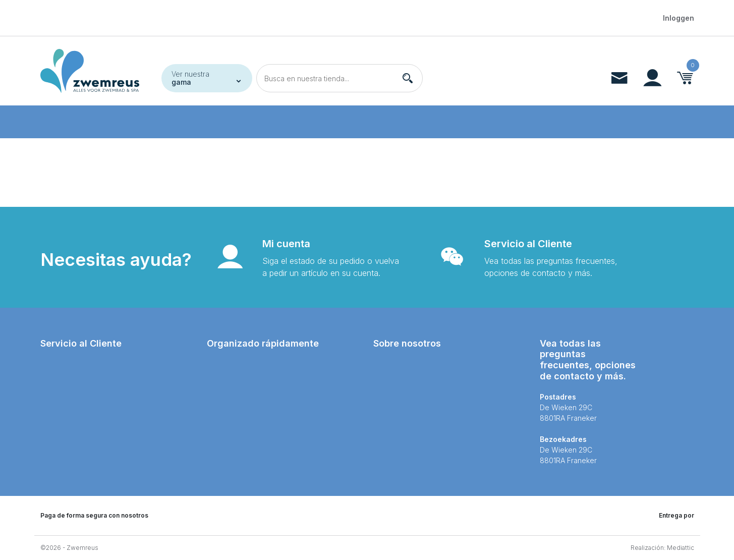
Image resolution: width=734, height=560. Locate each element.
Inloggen (679, 18)
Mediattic (681, 548)
